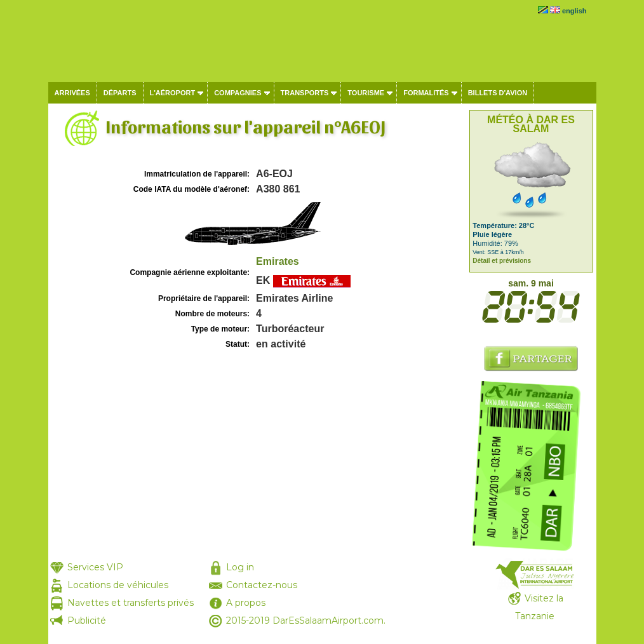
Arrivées (72, 93)
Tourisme (366, 93)
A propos (246, 603)
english (574, 11)
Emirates (278, 261)
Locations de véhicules (118, 585)
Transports (305, 93)
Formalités (426, 93)
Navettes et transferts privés (131, 603)
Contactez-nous (262, 585)
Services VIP (95, 567)
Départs (120, 93)
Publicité (87, 621)
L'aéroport (173, 93)
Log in (240, 567)
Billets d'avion (498, 93)
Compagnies (238, 93)
